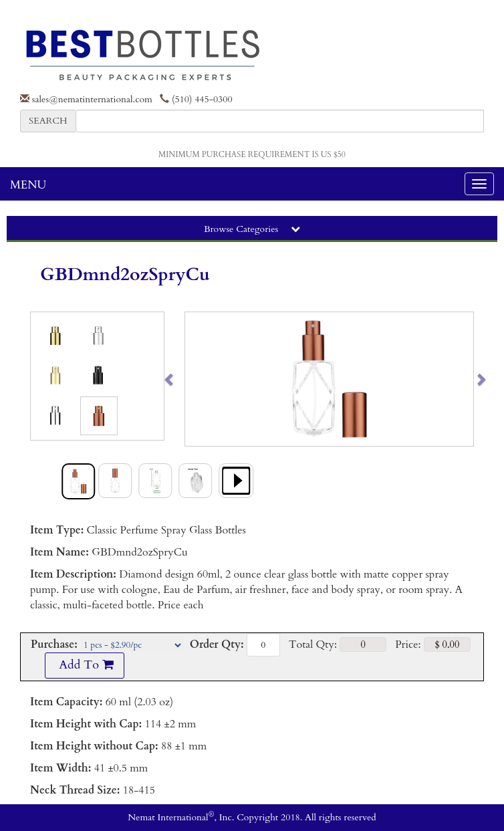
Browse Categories (252, 229)
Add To (84, 665)
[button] (200, 379)
